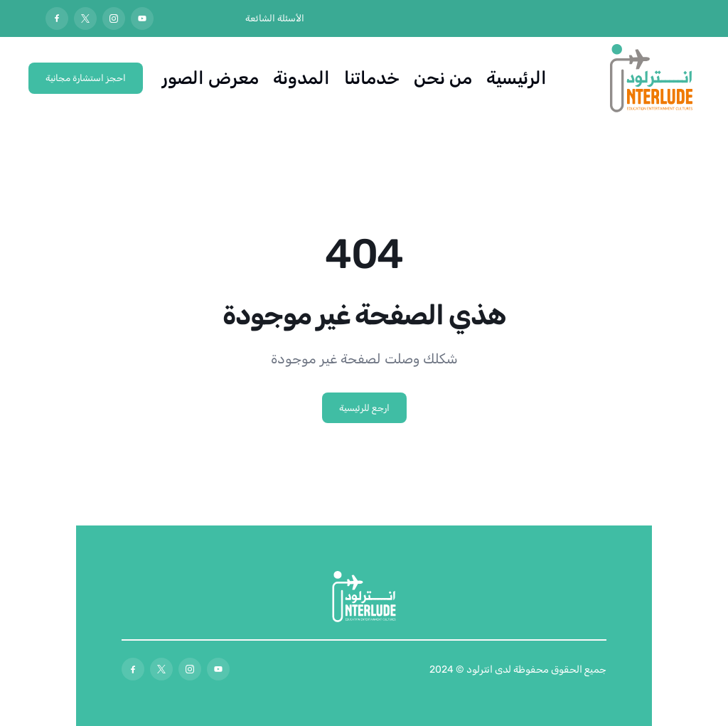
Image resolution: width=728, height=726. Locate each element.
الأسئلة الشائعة (275, 18)
